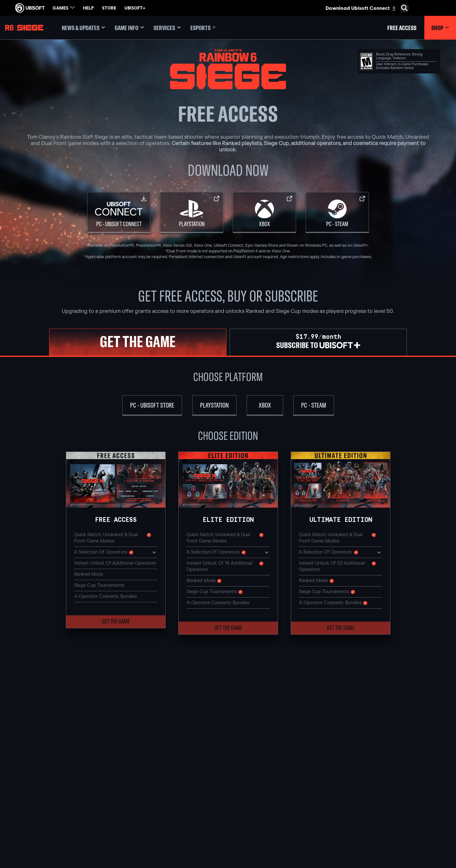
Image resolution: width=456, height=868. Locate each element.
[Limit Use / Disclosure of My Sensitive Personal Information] (52, 843)
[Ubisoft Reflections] (152, 795)
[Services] (167, 28)
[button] (116, 480)
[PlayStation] (192, 212)
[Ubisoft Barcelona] (152, 758)
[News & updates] (83, 28)
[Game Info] (129, 28)
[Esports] (203, 28)
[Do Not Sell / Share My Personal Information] (52, 830)
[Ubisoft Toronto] (152, 817)
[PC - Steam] (337, 212)
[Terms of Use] (52, 814)
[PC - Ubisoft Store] (152, 405)
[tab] (138, 342)
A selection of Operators (116, 552)
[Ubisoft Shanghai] (152, 809)
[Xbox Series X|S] (228, 758)
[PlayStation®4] (228, 780)
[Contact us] (52, 801)
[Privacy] (52, 808)
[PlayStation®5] (228, 773)
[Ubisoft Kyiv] (152, 780)
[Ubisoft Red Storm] (152, 788)
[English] (401, 717)
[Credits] (152, 824)
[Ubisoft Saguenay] (152, 802)
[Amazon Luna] (228, 795)
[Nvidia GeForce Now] (304, 751)
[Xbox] (264, 212)
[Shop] (440, 28)
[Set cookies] (25, 852)
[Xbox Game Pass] (228, 751)
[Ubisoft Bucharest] (152, 773)
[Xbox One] (228, 766)
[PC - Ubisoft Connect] (119, 212)
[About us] (52, 761)
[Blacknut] (304, 758)
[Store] (52, 742)
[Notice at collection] (52, 820)
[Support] (52, 781)
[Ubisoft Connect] (52, 751)
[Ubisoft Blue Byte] (152, 766)
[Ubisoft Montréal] (152, 751)
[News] (52, 771)
